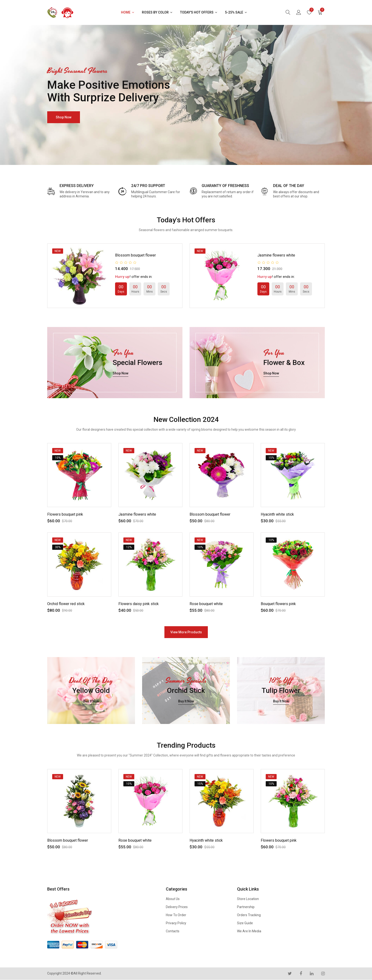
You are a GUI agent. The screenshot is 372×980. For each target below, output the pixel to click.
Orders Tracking (249, 915)
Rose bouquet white (206, 604)
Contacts (173, 931)
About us (173, 899)
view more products (186, 632)
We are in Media (249, 931)
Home (128, 12)
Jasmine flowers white (276, 255)
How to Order (176, 915)
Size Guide (245, 923)
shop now (64, 117)
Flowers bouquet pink (65, 514)
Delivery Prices (177, 907)
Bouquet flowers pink (278, 604)
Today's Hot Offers (199, 12)
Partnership (246, 907)
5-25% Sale (236, 12)
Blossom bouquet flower (135, 255)
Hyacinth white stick (277, 514)
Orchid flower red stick (66, 604)
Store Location (248, 899)
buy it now (91, 701)
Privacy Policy (176, 923)
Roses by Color (157, 12)
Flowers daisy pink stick (139, 604)
